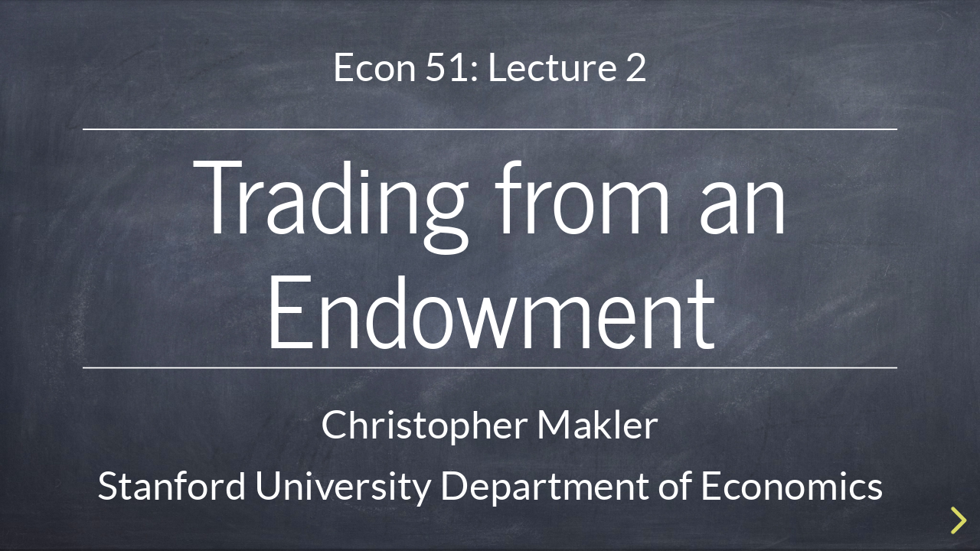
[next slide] (956, 520)
